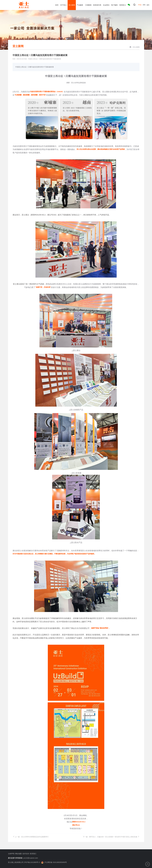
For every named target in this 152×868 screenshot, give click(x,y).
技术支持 (26, 854)
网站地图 (18, 854)
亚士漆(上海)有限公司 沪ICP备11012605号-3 (24, 862)
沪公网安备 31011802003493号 (54, 862)
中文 (140, 5)
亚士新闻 (136, 47)
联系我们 (33, 854)
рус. (148, 5)
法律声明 (11, 854)
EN (144, 5)
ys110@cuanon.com (31, 858)
